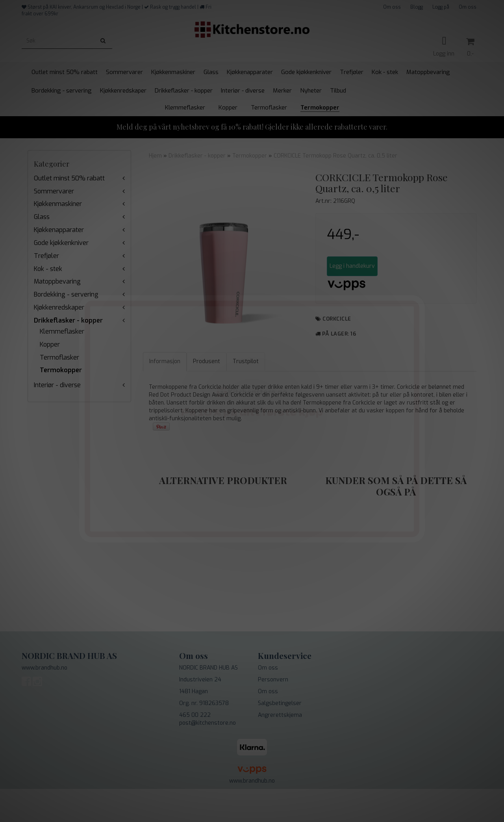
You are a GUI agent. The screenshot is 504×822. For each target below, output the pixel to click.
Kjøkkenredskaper (59, 307)
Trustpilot (246, 394)
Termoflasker (59, 357)
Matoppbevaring (57, 281)
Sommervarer (54, 191)
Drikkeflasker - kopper (68, 320)
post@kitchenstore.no (208, 756)
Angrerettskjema (280, 748)
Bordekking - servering (66, 294)
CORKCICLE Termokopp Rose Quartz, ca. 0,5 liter (335, 156)
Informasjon (165, 394)
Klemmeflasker (62, 331)
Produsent (207, 394)
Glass (42, 217)
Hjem (155, 156)
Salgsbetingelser (280, 736)
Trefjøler (46, 256)
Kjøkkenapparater (59, 230)
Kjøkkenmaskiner (58, 204)
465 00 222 (195, 748)
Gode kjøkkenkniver (61, 243)
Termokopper (61, 370)
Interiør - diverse (57, 385)
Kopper (50, 344)
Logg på (441, 7)
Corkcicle (337, 319)
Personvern (273, 713)
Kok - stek (48, 269)
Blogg (417, 7)
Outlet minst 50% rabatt (69, 178)
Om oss (392, 7)
